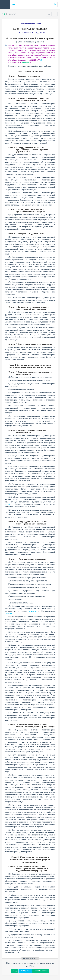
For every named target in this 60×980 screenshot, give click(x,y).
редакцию (26, 62)
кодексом (33, 611)
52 (41, 60)
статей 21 (9, 504)
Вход (15, 971)
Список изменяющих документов (30, 42)
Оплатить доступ (41, 971)
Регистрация (25, 971)
